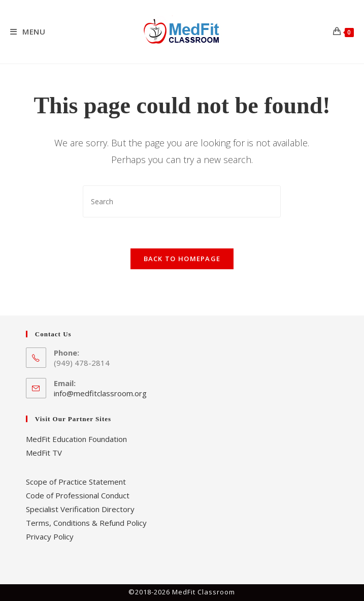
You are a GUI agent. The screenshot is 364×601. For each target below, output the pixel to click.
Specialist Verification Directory (80, 509)
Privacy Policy (50, 536)
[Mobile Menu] (28, 31)
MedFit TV (44, 453)
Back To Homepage (182, 259)
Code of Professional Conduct (78, 495)
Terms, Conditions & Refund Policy (86, 523)
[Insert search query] (182, 201)
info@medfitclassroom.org (100, 393)
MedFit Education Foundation (76, 439)
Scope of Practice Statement (76, 482)
